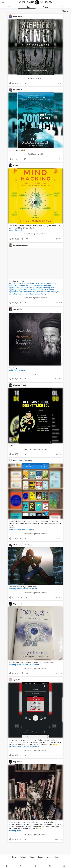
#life (49, 292)
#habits (37, 665)
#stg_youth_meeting (17, 370)
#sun (38, 294)
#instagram (33, 288)
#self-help (13, 230)
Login (49, 857)
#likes (29, 292)
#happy (48, 285)
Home (14, 857)
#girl (22, 292)
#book (20, 230)
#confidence (35, 747)
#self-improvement (21, 530)
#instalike (13, 294)
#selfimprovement (30, 589)
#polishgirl (55, 292)
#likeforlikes (42, 292)
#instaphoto (22, 294)
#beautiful (25, 290)
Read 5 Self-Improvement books (36, 234)
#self (11, 530)
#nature (33, 290)
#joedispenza (28, 665)
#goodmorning (44, 288)
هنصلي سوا (35, 374)
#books (32, 530)
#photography (15, 290)
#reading (13, 589)
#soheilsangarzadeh (49, 283)
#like (43, 285)
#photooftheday (16, 288)
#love (20, 285)
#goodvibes (36, 285)
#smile (53, 288)
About (32, 857)
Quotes (41, 857)
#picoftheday (15, 292)
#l (25, 292)
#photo (44, 290)
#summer (50, 290)
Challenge (23, 857)
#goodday (13, 285)
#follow (25, 288)
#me (38, 290)
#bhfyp (43, 294)
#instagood (27, 285)
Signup (57, 857)
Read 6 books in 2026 (36, 78)
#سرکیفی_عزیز (29, 283)
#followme (32, 294)
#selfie (34, 292)
